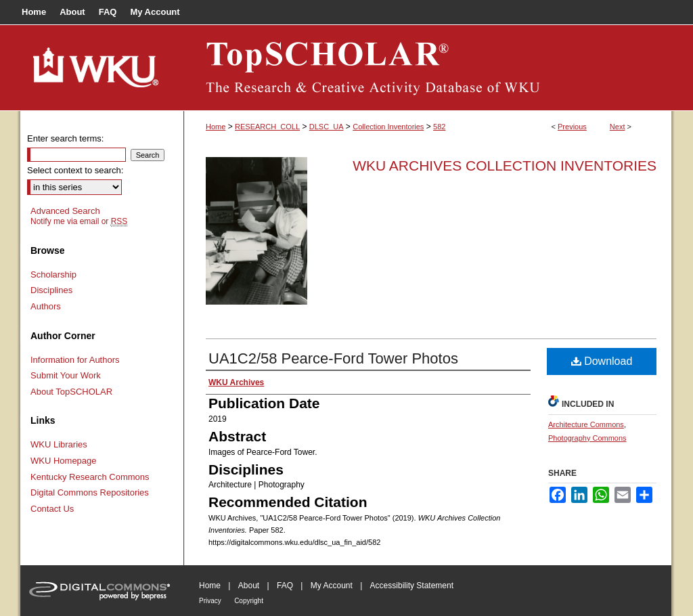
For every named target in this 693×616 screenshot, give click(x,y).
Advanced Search (65, 211)
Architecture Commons (586, 424)
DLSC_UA (327, 127)
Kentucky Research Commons (90, 477)
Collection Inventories (388, 127)
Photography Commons (587, 438)
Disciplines (51, 290)
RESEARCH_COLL (267, 127)
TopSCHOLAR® (428, 68)
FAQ (285, 586)
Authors (46, 306)
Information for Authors (75, 360)
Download (602, 361)
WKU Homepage (64, 461)
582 (439, 127)
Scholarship (53, 274)
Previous (572, 127)
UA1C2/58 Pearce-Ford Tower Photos (333, 358)
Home (216, 127)
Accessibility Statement (412, 586)
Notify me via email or (79, 221)
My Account (332, 586)
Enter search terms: (65, 138)
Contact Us (52, 509)
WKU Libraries (59, 444)
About (249, 586)
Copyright (249, 601)
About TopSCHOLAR (71, 392)
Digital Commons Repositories (90, 492)
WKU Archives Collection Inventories (505, 166)
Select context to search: (75, 170)
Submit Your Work (66, 375)
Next (618, 127)
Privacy (210, 601)
